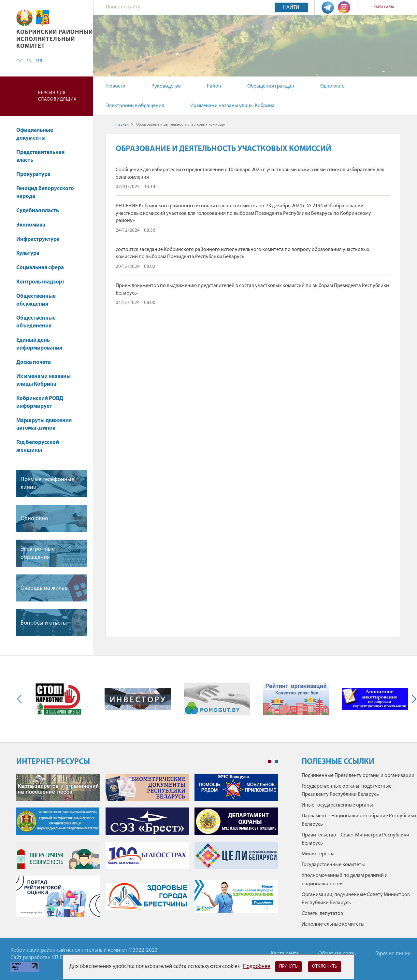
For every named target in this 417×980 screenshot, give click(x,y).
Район (214, 86)
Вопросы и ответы (44, 623)
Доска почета (34, 362)
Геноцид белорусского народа (45, 193)
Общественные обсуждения (36, 300)
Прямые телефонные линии (47, 484)
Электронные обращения (135, 106)
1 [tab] (270, 762)
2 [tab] (276, 762)
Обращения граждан (271, 86)
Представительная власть (40, 156)
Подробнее (257, 966)
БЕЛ (39, 61)
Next (412, 699)
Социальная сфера (43, 268)
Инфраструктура (41, 239)
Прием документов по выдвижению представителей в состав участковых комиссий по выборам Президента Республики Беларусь (252, 289)
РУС (19, 61)
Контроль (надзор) (43, 282)
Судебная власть (38, 211)
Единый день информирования (39, 344)
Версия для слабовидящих (57, 96)
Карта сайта (384, 7)
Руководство (166, 86)
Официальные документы (35, 134)
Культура (31, 253)
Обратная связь (337, 954)
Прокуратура (36, 175)
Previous (21, 699)
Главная (122, 125)
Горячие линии (393, 954)
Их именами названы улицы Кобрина (232, 106)
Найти (291, 7)
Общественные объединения (36, 322)
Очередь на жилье (44, 588)
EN (29, 61)
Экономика (34, 225)
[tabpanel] (147, 849)
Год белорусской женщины (38, 446)
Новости (116, 86)
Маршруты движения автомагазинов (44, 425)
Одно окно (332, 86)
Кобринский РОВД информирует (40, 402)
